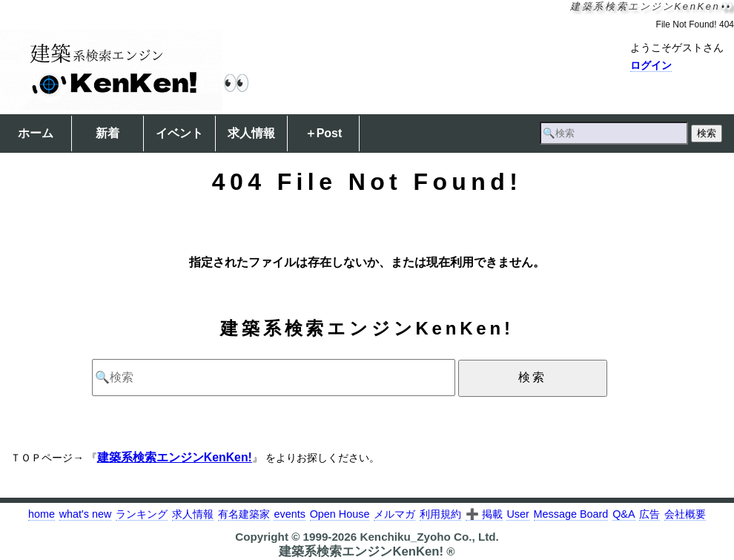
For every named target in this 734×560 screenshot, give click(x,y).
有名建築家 (244, 514)
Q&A (624, 514)
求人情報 (251, 133)
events (289, 514)
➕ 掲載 (484, 514)
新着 (108, 133)
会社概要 (685, 514)
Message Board (571, 514)
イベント (179, 133)
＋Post (324, 133)
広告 (649, 514)
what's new (86, 514)
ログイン (651, 65)
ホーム (36, 133)
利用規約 (440, 514)
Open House (340, 514)
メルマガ (394, 514)
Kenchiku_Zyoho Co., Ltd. (429, 537)
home (42, 514)
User (518, 514)
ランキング (142, 514)
